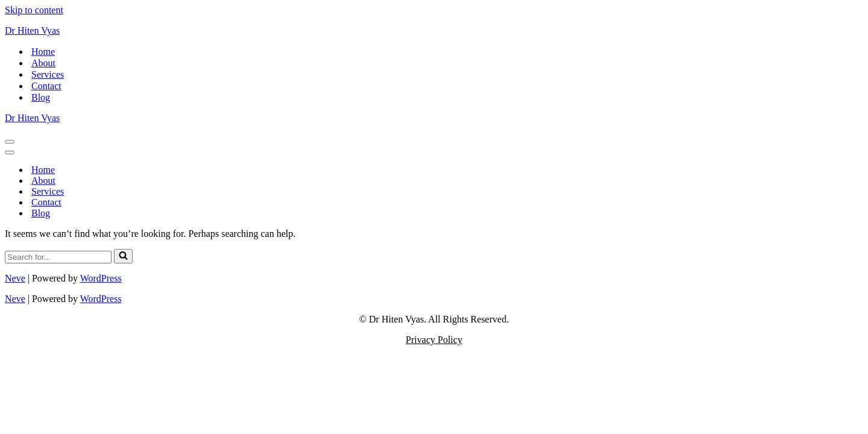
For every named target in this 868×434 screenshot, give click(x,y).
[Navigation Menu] (10, 142)
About (43, 63)
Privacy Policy (434, 340)
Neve (15, 278)
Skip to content (34, 10)
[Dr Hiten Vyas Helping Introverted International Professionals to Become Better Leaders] (434, 31)
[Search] (58, 257)
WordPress (101, 278)
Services (48, 74)
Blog (41, 97)
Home (43, 52)
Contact (46, 86)
